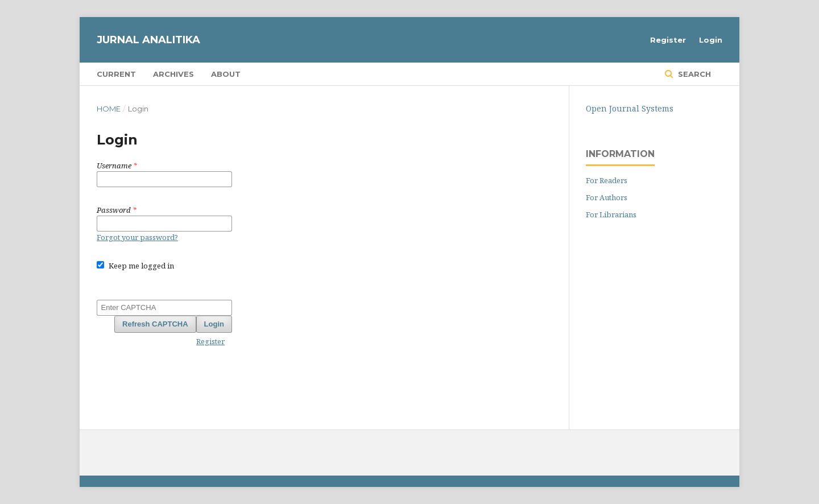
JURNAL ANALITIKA (148, 40)
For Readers (607, 180)
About (226, 74)
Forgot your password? (137, 237)
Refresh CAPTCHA (155, 324)
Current (116, 74)
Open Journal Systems (630, 108)
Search (693, 74)
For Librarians (611, 214)
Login (711, 40)
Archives (173, 74)
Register (668, 40)
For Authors (607, 197)
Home (109, 109)
